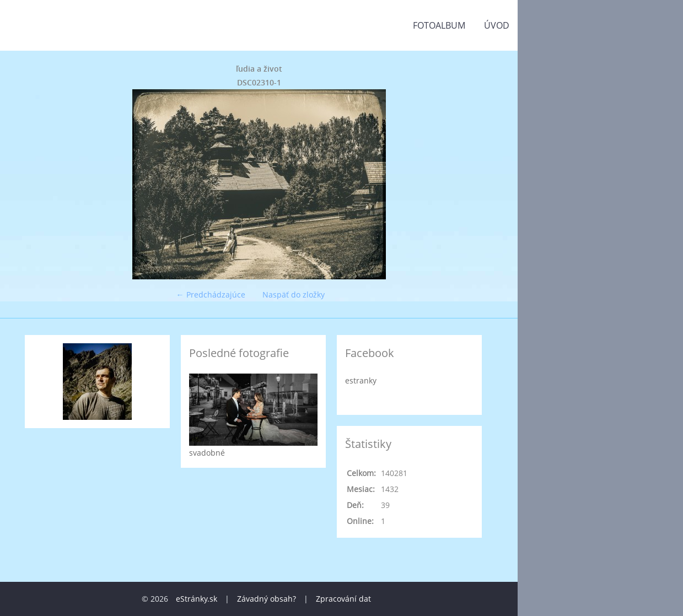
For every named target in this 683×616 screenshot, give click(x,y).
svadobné (207, 453)
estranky (361, 380)
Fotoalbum (439, 25)
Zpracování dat (343, 599)
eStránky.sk (197, 599)
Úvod (497, 25)
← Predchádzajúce (211, 295)
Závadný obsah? (267, 599)
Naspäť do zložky (294, 295)
